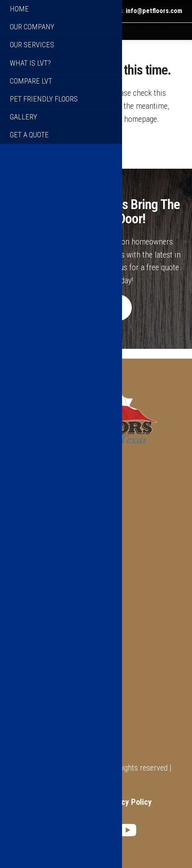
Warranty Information (46, 729)
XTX (115, 781)
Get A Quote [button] (96, 318)
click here (49, 129)
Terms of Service (69, 802)
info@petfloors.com (154, 11)
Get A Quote (30, 742)
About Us (25, 703)
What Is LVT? (32, 716)
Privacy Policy (128, 802)
